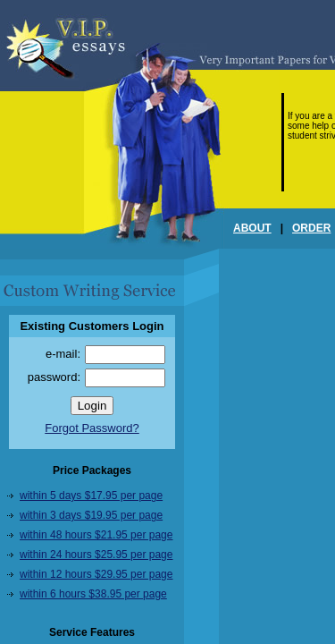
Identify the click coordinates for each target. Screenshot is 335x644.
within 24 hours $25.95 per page (96, 555)
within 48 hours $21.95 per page (96, 535)
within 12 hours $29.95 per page (96, 574)
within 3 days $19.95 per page (91, 515)
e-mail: (63, 354)
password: (54, 377)
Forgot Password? (92, 428)
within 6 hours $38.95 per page (93, 594)
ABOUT (252, 228)
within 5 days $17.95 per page (91, 496)
